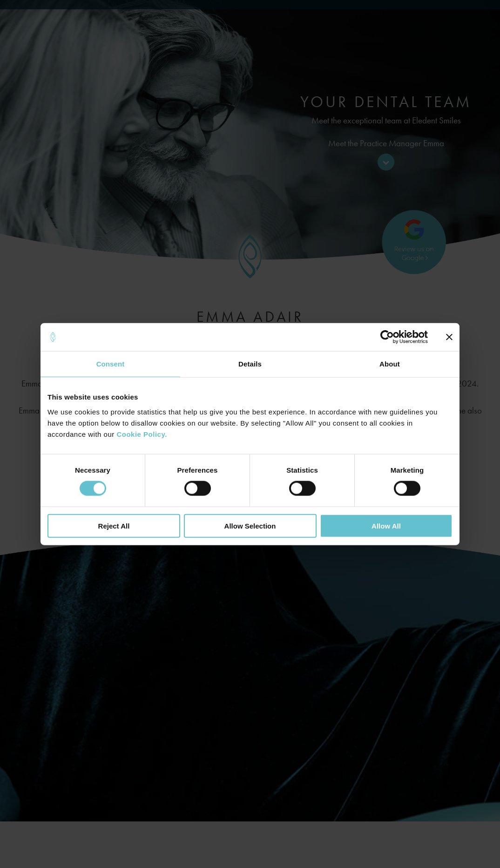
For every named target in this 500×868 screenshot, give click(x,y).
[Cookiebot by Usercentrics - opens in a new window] (387, 337)
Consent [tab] (111, 364)
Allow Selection (250, 526)
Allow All (386, 526)
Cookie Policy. (142, 434)
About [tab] (390, 364)
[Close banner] (449, 337)
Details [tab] (250, 364)
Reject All (114, 526)
